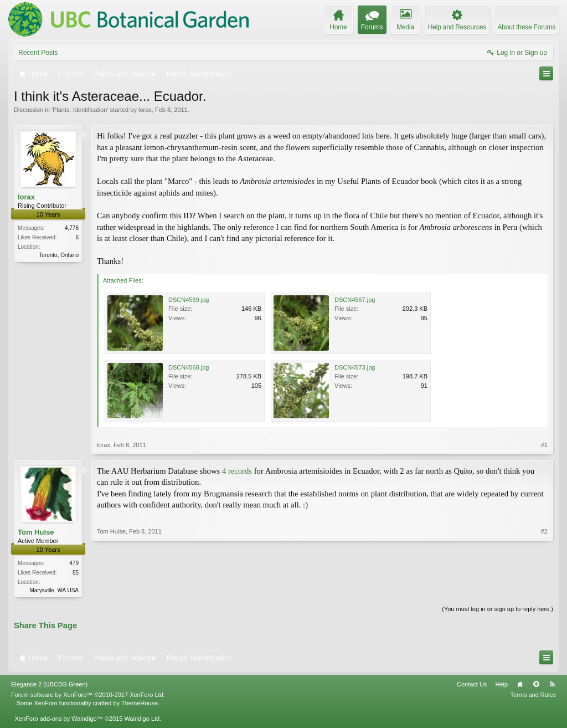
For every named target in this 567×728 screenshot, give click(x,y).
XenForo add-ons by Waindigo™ (58, 720)
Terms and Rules (533, 696)
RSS (552, 685)
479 (74, 563)
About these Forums (527, 27)
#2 (544, 589)
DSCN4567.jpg (355, 300)
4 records (237, 471)
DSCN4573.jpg (355, 367)
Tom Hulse (36, 532)
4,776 (72, 228)
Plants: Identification (80, 110)
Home (520, 685)
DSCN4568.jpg (189, 367)
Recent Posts (38, 53)
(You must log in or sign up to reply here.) (498, 610)
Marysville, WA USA (54, 590)
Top (536, 685)
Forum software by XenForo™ (88, 696)
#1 (544, 445)
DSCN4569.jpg (189, 300)
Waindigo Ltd (142, 720)
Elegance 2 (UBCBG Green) (49, 685)
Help (501, 685)
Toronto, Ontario (59, 255)
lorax (145, 110)
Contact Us (472, 685)
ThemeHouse (140, 704)
